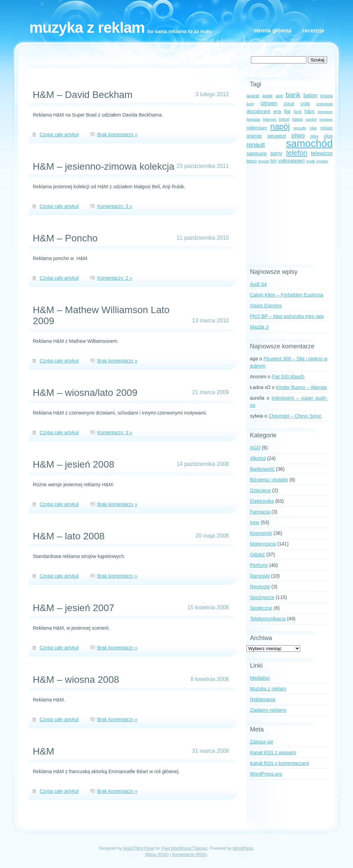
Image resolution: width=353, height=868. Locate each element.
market (311, 119)
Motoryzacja (263, 544)
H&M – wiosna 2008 (76, 680)
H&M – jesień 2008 (74, 464)
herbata (253, 119)
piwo (298, 135)
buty (250, 104)
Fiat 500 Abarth (288, 377)
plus (328, 136)
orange (254, 136)
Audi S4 (258, 284)
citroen (269, 103)
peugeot (277, 136)
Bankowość (262, 469)
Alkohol (258, 458)
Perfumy (259, 565)
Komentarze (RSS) (189, 855)
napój (280, 127)
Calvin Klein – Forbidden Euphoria (286, 295)
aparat (253, 96)
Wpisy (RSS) (157, 855)
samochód (309, 143)
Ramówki (260, 576)
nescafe (300, 128)
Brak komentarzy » (117, 134)
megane (326, 119)
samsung (256, 153)
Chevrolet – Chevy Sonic (295, 416)
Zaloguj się (262, 742)
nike (313, 128)
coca (289, 103)
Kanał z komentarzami (279, 763)
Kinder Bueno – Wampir (302, 387)
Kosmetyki (261, 533)
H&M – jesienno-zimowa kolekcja (104, 166)
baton (310, 95)
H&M (43, 751)
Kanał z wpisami (273, 752)
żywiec (322, 161)
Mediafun (260, 678)
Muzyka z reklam (87, 27)
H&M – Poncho (65, 238)
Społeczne (261, 608)
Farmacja (260, 512)
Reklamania (263, 699)
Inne (255, 522)
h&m (309, 111)
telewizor (322, 153)
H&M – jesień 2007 (74, 608)
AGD (255, 448)
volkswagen (291, 161)
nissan (326, 128)
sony (276, 153)
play (314, 136)
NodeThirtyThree (139, 848)
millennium (257, 128)
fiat (287, 112)
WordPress (243, 848)
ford (298, 112)
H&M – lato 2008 (69, 536)
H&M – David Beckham (83, 95)
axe (279, 96)
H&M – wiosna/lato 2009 (85, 393)
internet (269, 119)
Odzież (258, 555)
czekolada (324, 104)
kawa (298, 119)
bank (293, 95)
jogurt (284, 119)
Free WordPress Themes (184, 848)
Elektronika (262, 501)
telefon (297, 153)
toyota (263, 161)
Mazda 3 (259, 327)
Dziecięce (260, 490)
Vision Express (266, 306)
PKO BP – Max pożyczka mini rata (287, 316)
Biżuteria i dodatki (269, 480)
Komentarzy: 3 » (115, 206)
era (277, 111)
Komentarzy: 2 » (115, 278)
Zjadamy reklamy (268, 710)
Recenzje (313, 31)
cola (305, 103)
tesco (252, 161)
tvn (273, 161)
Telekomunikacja (268, 619)
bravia (326, 96)
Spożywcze (262, 597)
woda (310, 161)
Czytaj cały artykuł (59, 134)
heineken (325, 112)
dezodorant (258, 112)
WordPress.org (266, 774)
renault (256, 145)
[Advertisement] (290, 215)
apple (268, 96)
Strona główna (273, 31)
